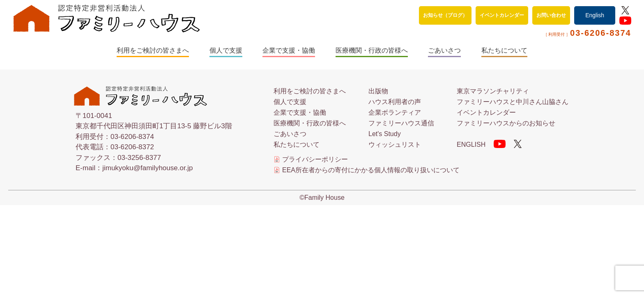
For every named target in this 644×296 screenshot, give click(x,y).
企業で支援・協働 (289, 50)
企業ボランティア (395, 112)
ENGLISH (471, 145)
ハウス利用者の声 (395, 102)
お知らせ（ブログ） (445, 15)
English (595, 15)
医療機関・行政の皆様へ (372, 50)
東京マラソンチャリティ (493, 91)
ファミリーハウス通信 (401, 123)
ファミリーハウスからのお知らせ (506, 123)
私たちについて (504, 50)
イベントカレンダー (502, 15)
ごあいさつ (444, 50)
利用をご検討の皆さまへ (153, 50)
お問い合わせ (551, 15)
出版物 (378, 91)
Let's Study (385, 134)
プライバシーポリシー (315, 160)
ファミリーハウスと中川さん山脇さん (513, 102)
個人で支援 (226, 50)
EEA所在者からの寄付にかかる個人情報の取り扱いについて (371, 170)
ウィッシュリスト (395, 145)
